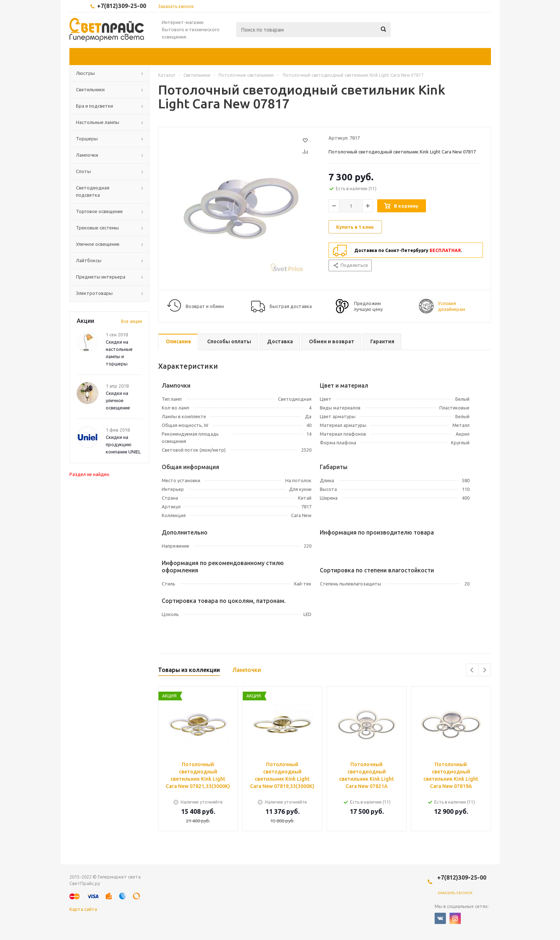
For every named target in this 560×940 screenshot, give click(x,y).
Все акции (132, 321)
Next (485, 670)
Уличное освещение (98, 244)
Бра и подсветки (94, 106)
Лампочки (87, 155)
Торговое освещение (99, 211)
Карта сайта (83, 909)
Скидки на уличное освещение (118, 400)
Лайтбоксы (89, 260)
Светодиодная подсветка (93, 191)
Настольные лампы (98, 122)
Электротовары (94, 293)
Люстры (85, 73)
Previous (472, 670)
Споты (83, 171)
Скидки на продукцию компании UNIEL (123, 444)
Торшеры (87, 139)
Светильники (90, 89)
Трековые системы (97, 228)
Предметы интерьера (101, 277)
